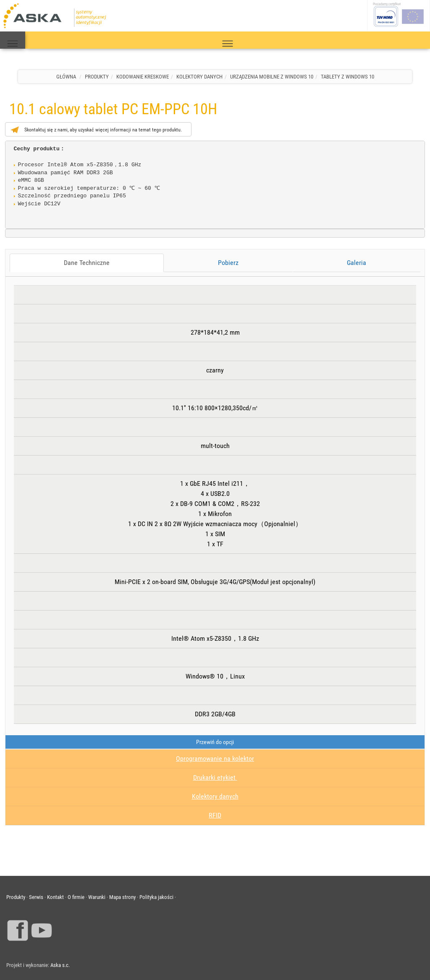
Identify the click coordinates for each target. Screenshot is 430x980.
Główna (66, 77)
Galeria (357, 263)
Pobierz (228, 263)
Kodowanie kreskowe (143, 77)
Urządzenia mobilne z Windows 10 (272, 77)
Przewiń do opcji (215, 742)
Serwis (36, 897)
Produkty (97, 77)
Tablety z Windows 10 (347, 77)
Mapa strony (122, 897)
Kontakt (55, 897)
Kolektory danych (215, 796)
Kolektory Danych (199, 77)
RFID (215, 815)
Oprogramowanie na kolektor (215, 759)
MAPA (13, 40)
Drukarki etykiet (215, 777)
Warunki (97, 897)
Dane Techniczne (87, 263)
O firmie (76, 897)
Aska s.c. (60, 965)
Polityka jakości (156, 897)
